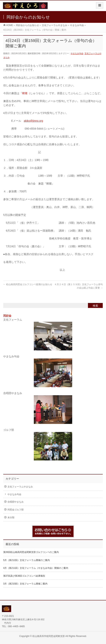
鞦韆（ (26, 93)
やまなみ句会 (77, 53)
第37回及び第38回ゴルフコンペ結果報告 (24, 576)
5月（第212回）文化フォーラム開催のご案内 (27, 560)
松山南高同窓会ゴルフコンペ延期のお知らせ (28, 284)
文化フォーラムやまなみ (20, 487)
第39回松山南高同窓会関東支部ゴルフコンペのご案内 (31, 552)
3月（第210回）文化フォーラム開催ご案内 (25, 584)
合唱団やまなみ (16, 502)
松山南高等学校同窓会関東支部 (49, 636)
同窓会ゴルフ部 (16, 510)
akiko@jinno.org (34, 121)
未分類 (11, 517)
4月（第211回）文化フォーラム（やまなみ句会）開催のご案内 (36, 568)
